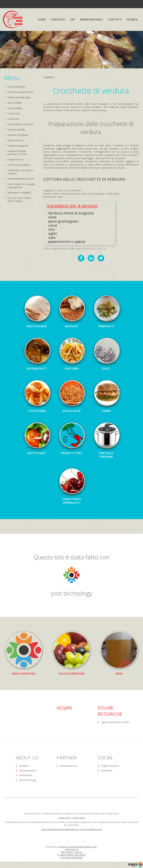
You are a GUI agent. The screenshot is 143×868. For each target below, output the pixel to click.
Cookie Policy (64, 818)
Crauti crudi (13, 113)
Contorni (48, 77)
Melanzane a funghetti (19, 193)
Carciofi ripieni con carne (20, 124)
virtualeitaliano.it (28, 770)
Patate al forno (15, 140)
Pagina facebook (110, 766)
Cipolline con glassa (18, 135)
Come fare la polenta (19, 165)
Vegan (64, 708)
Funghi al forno (15, 159)
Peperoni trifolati (16, 130)
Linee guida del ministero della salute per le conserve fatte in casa (72, 829)
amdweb (24, 766)
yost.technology (72, 593)
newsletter (107, 770)
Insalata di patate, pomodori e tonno (17, 153)
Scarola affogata (16, 87)
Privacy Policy (79, 818)
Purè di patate (15, 108)
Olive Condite (14, 103)
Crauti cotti (13, 119)
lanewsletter (26, 775)
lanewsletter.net (69, 766)
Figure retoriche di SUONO (115, 722)
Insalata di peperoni (18, 146)
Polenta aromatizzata (19, 97)
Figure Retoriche (110, 711)
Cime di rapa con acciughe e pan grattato (21, 186)
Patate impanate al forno (21, 179)
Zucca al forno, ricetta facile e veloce (19, 199)
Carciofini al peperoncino (20, 92)
